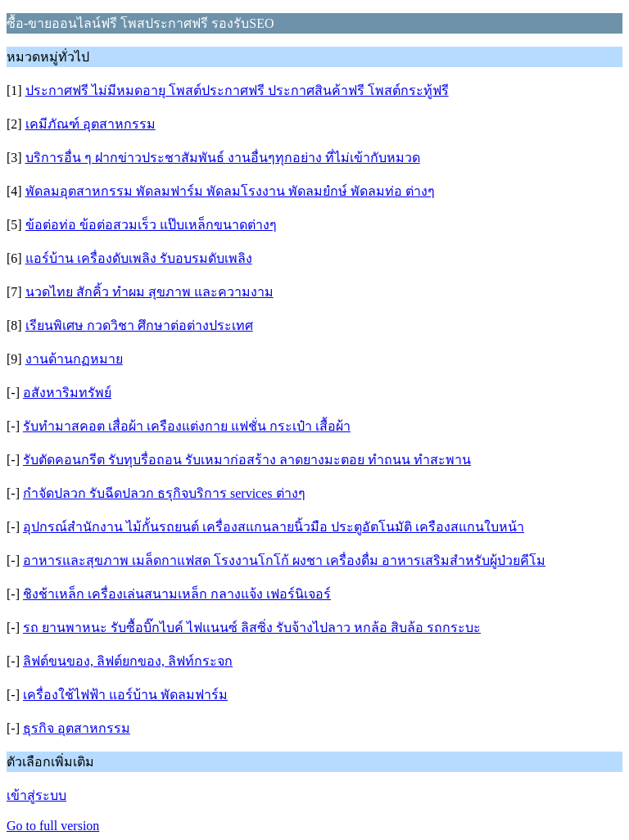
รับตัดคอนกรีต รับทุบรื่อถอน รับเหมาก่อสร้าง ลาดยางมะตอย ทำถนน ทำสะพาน (247, 460)
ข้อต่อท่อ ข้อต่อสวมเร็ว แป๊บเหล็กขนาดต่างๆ (151, 225)
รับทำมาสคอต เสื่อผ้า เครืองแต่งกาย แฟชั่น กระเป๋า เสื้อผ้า (187, 426)
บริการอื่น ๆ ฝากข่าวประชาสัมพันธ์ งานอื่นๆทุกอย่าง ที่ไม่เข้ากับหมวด (223, 158)
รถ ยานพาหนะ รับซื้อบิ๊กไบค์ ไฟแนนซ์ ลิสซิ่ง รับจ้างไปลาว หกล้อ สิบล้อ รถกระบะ (252, 628)
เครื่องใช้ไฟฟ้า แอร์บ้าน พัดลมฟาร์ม (125, 695)
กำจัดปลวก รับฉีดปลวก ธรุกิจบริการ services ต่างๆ (164, 493)
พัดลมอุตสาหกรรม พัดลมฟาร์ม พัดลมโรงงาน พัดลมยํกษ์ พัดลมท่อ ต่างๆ (230, 191)
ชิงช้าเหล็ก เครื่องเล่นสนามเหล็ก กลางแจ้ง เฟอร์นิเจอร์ (177, 594)
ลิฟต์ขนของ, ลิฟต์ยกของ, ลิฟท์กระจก (128, 661)
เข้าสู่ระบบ (36, 795)
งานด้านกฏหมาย (74, 359)
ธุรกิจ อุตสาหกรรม (77, 728)
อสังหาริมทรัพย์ (67, 393)
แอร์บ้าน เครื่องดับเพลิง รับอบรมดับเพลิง (139, 258)
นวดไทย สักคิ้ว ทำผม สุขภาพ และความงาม (149, 292)
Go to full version (53, 826)
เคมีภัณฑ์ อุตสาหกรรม (91, 124)
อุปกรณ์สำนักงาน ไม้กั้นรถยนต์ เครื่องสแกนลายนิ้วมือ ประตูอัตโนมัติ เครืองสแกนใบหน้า (274, 527)
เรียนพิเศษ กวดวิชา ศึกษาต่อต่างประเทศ (139, 325)
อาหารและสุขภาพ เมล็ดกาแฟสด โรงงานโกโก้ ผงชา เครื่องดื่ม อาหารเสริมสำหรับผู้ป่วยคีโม (284, 560)
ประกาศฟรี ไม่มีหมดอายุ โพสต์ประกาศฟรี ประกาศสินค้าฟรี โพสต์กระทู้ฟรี (237, 90)
